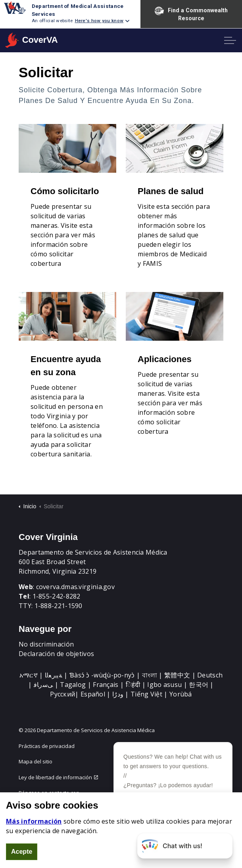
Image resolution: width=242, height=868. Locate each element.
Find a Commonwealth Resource (191, 14)
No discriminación (46, 644)
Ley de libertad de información (58, 777)
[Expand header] (230, 40)
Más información (34, 821)
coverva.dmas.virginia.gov (76, 587)
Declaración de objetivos (56, 654)
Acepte (22, 852)
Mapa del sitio (36, 761)
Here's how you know (99, 21)
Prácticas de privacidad (47, 746)
